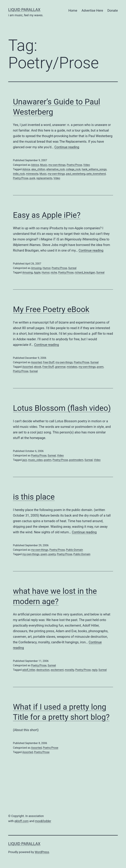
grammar (60, 367)
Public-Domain (74, 550)
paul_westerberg (76, 174)
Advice (35, 165)
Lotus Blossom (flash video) (62, 408)
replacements (44, 178)
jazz (25, 460)
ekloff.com (21, 821)
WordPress (42, 852)
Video (87, 165)
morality (69, 670)
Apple (37, 272)
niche (54, 272)
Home (73, 10)
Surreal (72, 268)
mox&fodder (43, 821)
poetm (48, 460)
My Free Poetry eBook (51, 309)
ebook (38, 367)
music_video (35, 460)
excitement (57, 670)
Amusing (36, 268)
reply (95, 670)
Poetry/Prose (74, 165)
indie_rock (19, 174)
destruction (43, 670)
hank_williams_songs (94, 169)
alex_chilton (38, 169)
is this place (34, 497)
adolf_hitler (29, 670)
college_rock (73, 169)
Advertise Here (92, 10)
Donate (113, 10)
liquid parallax (24, 10)
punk (32, 178)
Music (44, 165)
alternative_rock (56, 169)
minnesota (32, 174)
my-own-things (57, 165)
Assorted (36, 362)
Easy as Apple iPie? (47, 215)
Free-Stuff (49, 362)
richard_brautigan (85, 272)
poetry (52, 554)
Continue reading (67, 147)
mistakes (72, 367)
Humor (47, 268)
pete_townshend (96, 174)
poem (100, 367)
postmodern (76, 460)
